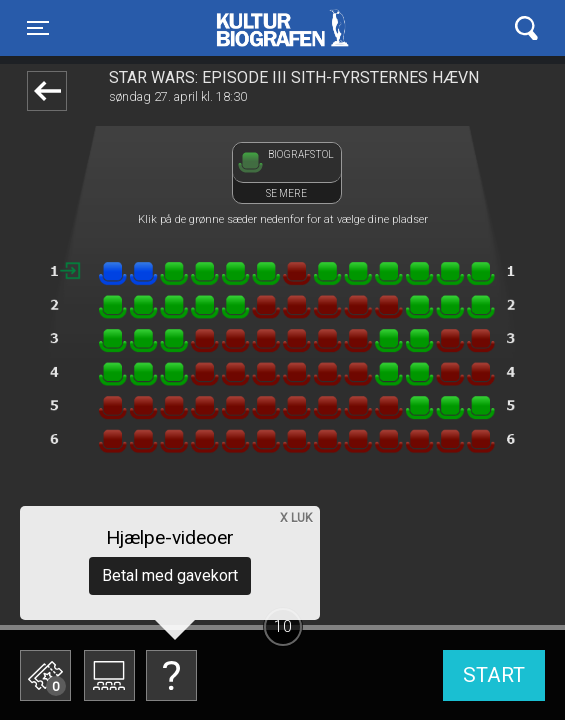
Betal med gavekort (170, 575)
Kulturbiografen (282, 28)
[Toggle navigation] (38, 28)
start (494, 675)
